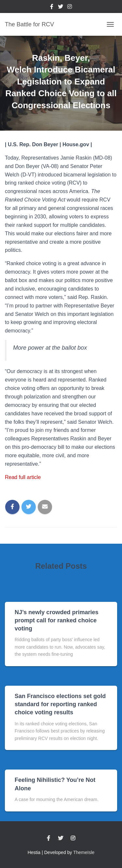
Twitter (61, 7)
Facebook (52, 7)
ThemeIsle (84, 852)
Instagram (70, 7)
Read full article (23, 477)
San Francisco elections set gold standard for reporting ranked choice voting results (60, 704)
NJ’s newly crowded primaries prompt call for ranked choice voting (56, 620)
